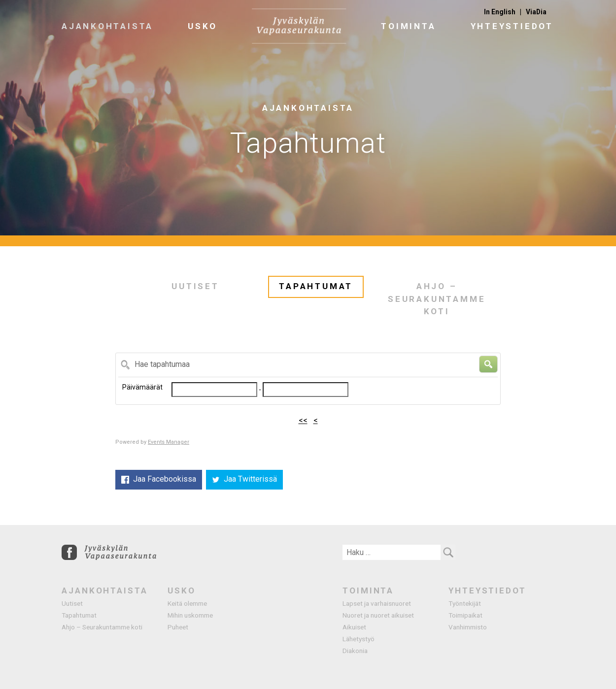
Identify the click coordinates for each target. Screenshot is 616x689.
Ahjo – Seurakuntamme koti (437, 299)
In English (500, 12)
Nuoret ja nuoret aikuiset (378, 615)
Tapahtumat (316, 286)
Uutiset (195, 286)
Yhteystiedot (512, 26)
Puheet (178, 627)
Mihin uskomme (190, 615)
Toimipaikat (465, 615)
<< (303, 420)
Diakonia (355, 651)
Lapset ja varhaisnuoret (377, 603)
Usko (203, 26)
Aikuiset (354, 627)
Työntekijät (465, 603)
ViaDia (536, 12)
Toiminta (408, 26)
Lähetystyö (359, 639)
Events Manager (169, 442)
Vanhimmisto (468, 627)
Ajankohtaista (107, 26)
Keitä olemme (187, 603)
